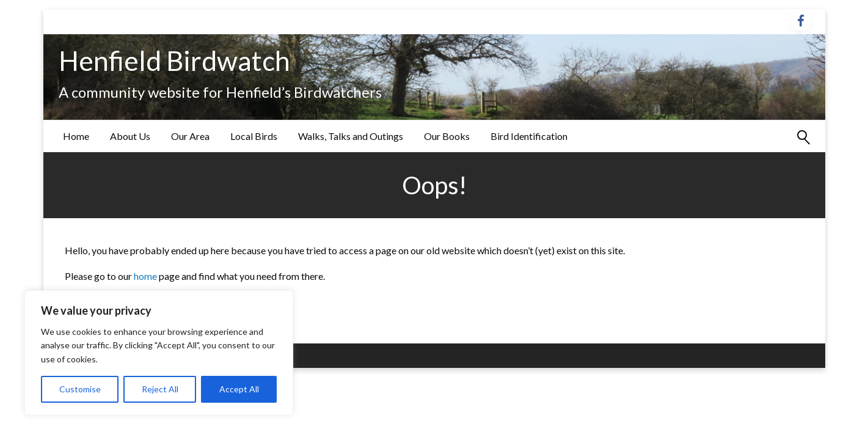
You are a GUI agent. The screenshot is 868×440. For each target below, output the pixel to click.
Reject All (160, 389)
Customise (80, 389)
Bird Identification (529, 136)
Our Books (447, 136)
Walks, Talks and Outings (351, 136)
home (146, 276)
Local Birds (254, 136)
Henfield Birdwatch (174, 61)
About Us (130, 136)
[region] (159, 353)
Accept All (239, 389)
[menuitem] (76, 136)
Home (76, 136)
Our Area (190, 136)
